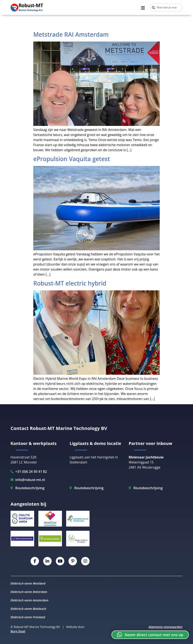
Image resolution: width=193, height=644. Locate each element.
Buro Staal (18, 631)
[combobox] (166, 7)
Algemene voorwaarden (166, 627)
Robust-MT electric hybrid (70, 283)
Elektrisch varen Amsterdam (29, 600)
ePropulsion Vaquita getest (72, 159)
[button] (150, 635)
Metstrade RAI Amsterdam (71, 34)
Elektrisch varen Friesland (28, 617)
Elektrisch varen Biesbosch (28, 609)
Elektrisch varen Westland (28, 583)
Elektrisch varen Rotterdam (29, 592)
